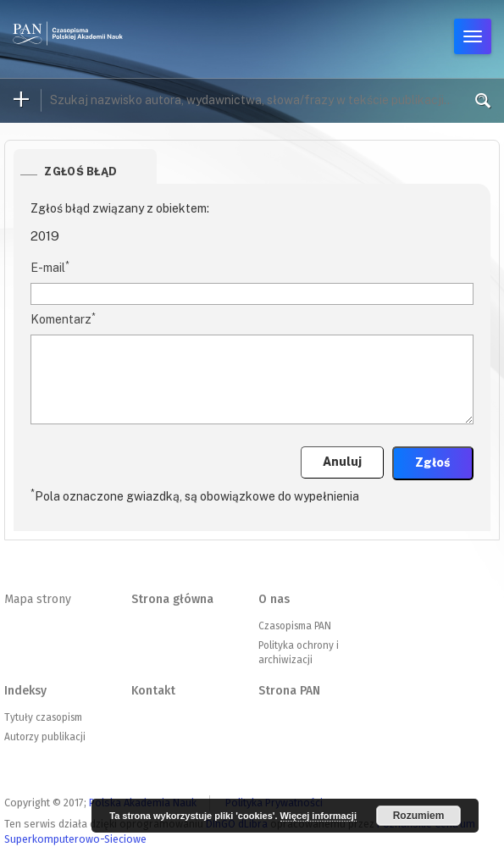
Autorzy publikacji (45, 737)
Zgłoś (433, 462)
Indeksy (25, 691)
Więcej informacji (318, 816)
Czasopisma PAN (295, 626)
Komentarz (63, 318)
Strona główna (172, 599)
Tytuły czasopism (43, 717)
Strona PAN (289, 691)
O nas (274, 599)
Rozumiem (419, 816)
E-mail (50, 267)
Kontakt (153, 691)
